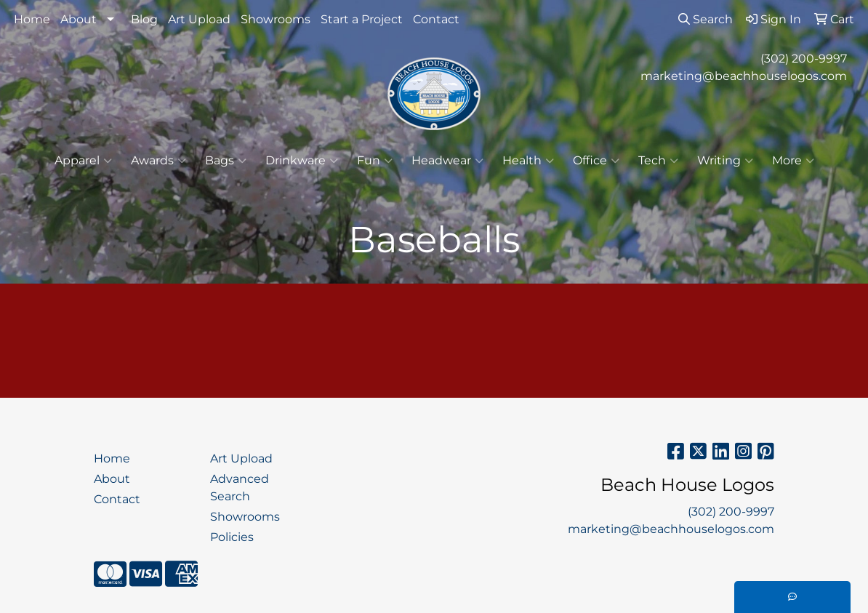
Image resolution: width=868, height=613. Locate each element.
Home (32, 19)
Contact (436, 19)
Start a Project (362, 19)
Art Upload (199, 19)
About (79, 19)
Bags (226, 161)
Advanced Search (240, 488)
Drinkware (302, 161)
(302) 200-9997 (804, 59)
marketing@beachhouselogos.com (744, 76)
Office (596, 161)
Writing (725, 161)
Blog (144, 19)
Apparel (83, 161)
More (793, 161)
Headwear (447, 161)
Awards (158, 161)
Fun (375, 161)
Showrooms (276, 19)
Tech (658, 161)
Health (528, 161)
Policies (232, 537)
